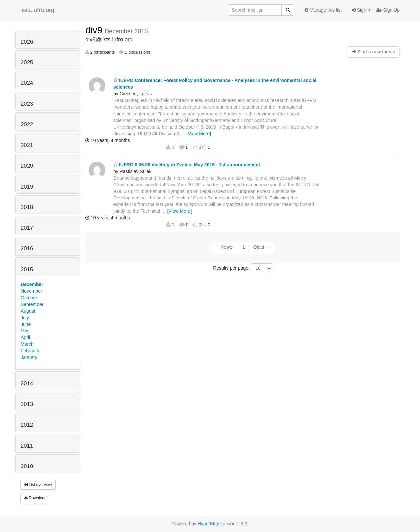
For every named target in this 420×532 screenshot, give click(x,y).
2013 (27, 404)
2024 (27, 83)
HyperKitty (209, 524)
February (30, 351)
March (27, 344)
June (26, 324)
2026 (27, 42)
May (25, 331)
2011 (27, 446)
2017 (27, 228)
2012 (27, 425)
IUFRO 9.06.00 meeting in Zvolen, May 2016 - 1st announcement (187, 165)
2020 (27, 166)
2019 (27, 187)
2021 (27, 145)
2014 (27, 384)
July (25, 318)
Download (35, 498)
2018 (27, 207)
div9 (95, 30)
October (29, 298)
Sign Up (388, 10)
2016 (27, 249)
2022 (27, 125)
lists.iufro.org (37, 10)
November (31, 291)
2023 (27, 104)
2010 (27, 466)
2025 (27, 62)
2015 (27, 269)
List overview (38, 485)
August (28, 311)
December (32, 284)
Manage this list (323, 10)
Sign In (362, 10)
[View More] (199, 134)
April (25, 337)
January (29, 357)
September (32, 304)
